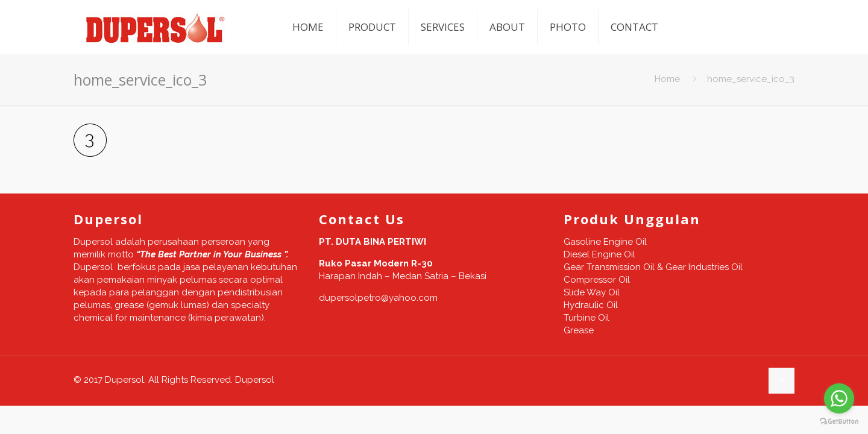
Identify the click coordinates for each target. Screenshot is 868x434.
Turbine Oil (587, 318)
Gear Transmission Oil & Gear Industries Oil (653, 267)
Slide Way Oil (592, 292)
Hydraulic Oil (591, 305)
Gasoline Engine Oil (605, 242)
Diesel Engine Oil (599, 254)
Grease (579, 330)
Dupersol (255, 380)
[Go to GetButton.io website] (839, 422)
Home (667, 79)
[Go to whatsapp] (839, 398)
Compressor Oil (597, 280)
